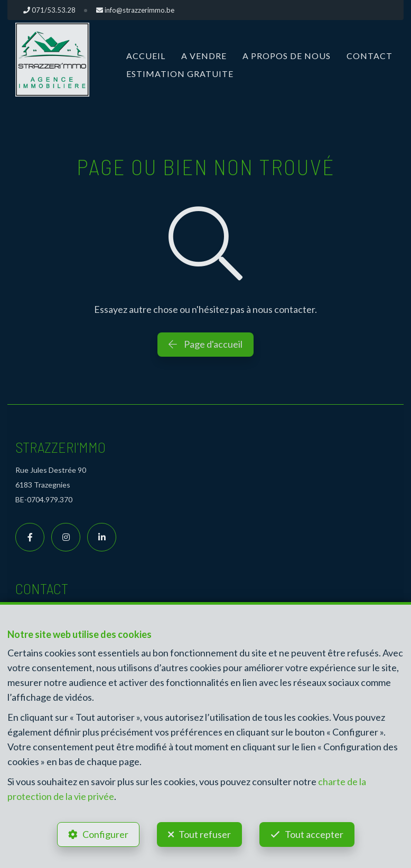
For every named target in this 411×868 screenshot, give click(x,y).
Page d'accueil (205, 344)
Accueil (146, 56)
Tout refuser (205, 834)
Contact (370, 56)
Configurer (105, 834)
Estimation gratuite (180, 74)
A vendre (204, 56)
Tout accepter (314, 834)
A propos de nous (287, 56)
